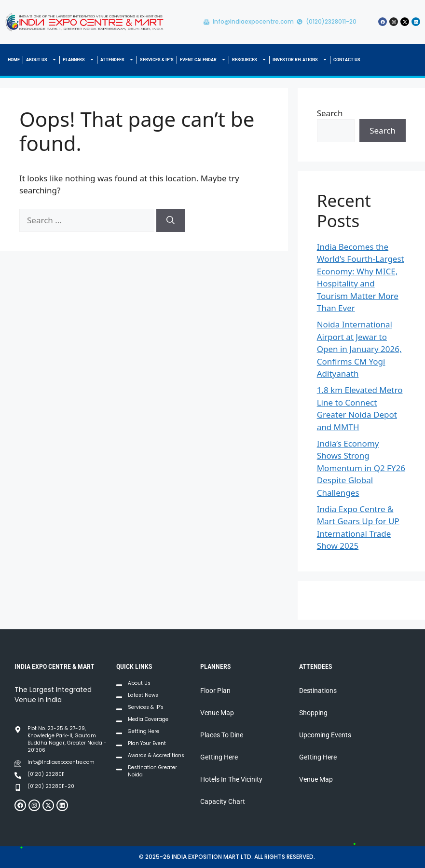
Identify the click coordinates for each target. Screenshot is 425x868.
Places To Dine (222, 735)
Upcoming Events (325, 735)
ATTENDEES (117, 60)
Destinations (318, 691)
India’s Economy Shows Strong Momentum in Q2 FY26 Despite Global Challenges (361, 468)
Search (330, 113)
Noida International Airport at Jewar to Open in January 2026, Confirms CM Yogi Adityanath (359, 349)
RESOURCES (249, 60)
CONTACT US (347, 60)
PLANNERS (78, 60)
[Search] (171, 220)
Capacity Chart (223, 801)
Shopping (313, 713)
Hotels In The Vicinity (231, 779)
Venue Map (217, 713)
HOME (14, 60)
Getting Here (219, 757)
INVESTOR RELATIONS (300, 60)
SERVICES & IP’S (157, 60)
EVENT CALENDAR (203, 60)
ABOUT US (41, 60)
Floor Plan (215, 691)
